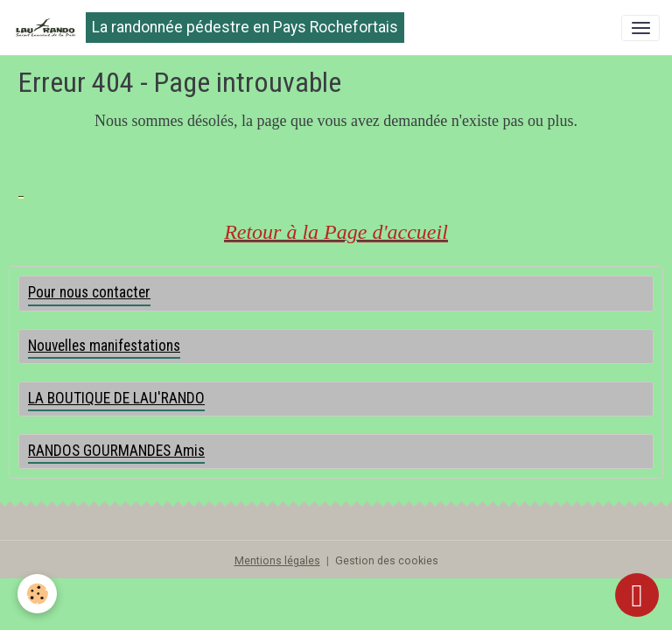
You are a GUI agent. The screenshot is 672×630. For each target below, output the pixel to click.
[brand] (208, 28)
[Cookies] (37, 594)
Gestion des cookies (387, 561)
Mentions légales (277, 561)
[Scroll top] (637, 595)
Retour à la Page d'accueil (336, 232)
